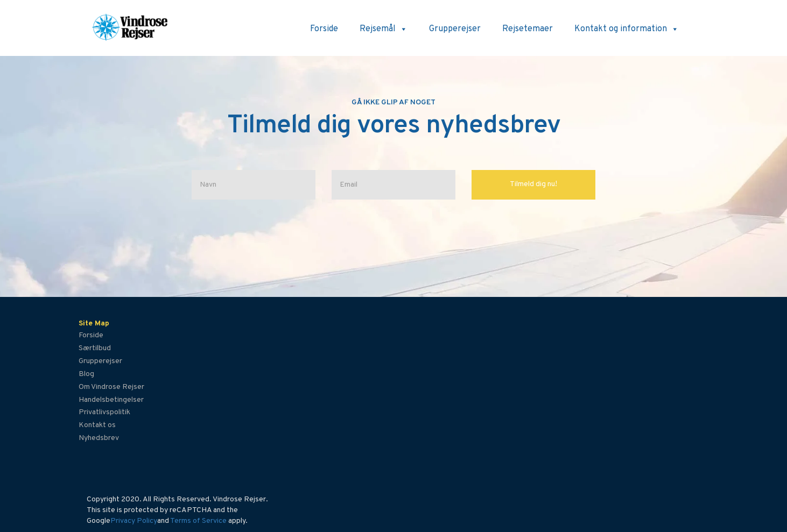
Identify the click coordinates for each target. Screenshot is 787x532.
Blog (86, 374)
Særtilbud (95, 348)
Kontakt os (97, 425)
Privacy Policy (134, 521)
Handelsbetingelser (111, 400)
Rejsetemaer (528, 29)
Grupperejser (455, 29)
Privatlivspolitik (104, 412)
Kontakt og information (627, 29)
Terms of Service (198, 521)
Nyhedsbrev (99, 438)
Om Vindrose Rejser (111, 387)
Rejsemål (384, 29)
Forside (324, 29)
